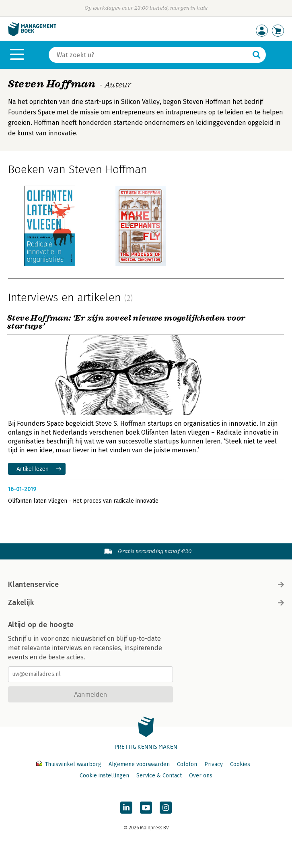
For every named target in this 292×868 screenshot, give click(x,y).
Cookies (240, 764)
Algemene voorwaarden (139, 764)
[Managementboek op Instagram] (166, 808)
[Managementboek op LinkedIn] (126, 808)
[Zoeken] (149, 55)
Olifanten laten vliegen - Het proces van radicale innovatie (83, 501)
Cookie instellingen (104, 776)
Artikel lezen (33, 469)
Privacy (214, 764)
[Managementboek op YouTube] (146, 808)
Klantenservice (146, 584)
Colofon (187, 764)
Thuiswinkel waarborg (70, 764)
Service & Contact (159, 776)
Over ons (201, 776)
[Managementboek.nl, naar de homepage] (32, 34)
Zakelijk (146, 603)
